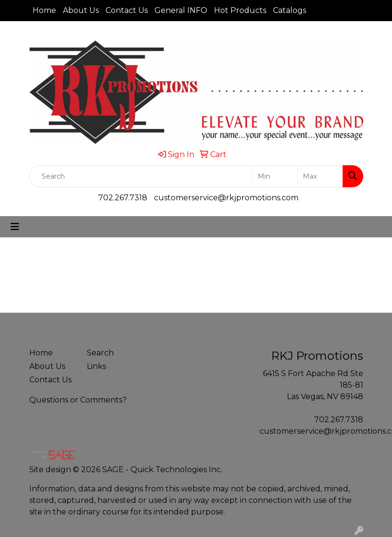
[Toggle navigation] (15, 227)
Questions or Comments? (78, 400)
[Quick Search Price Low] (275, 176)
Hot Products (240, 10)
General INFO (181, 10)
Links (96, 366)
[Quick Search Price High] (320, 176)
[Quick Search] (141, 176)
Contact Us (127, 10)
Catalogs (290, 10)
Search (100, 353)
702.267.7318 (123, 198)
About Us (81, 10)
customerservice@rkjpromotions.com (226, 198)
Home (44, 10)
